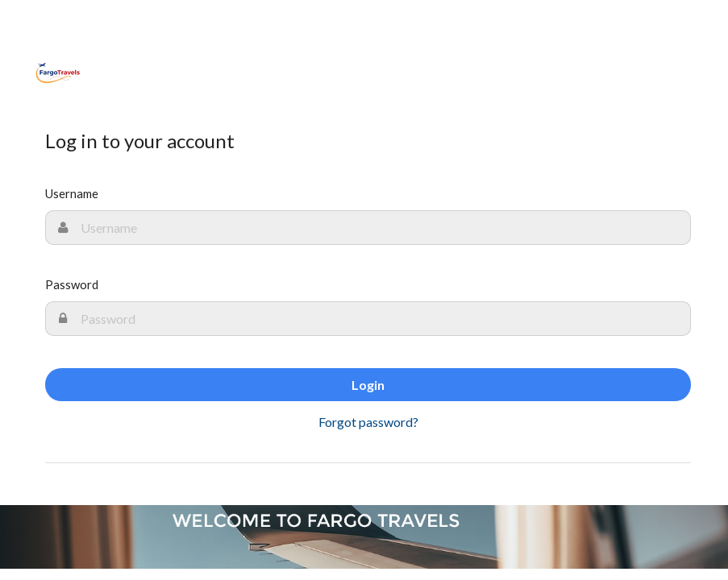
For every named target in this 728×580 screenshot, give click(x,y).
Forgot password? (368, 422)
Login (368, 385)
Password (72, 284)
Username (72, 193)
